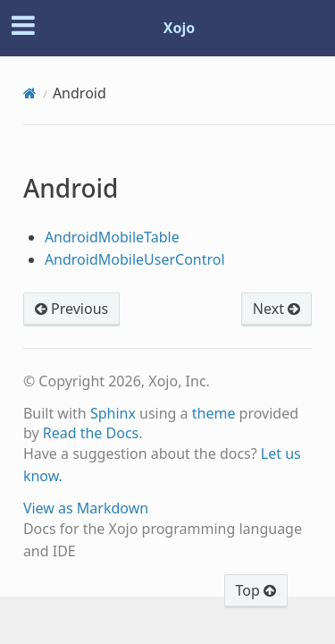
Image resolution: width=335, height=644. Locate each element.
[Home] (30, 93)
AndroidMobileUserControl (135, 259)
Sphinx (113, 413)
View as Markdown (86, 508)
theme (214, 413)
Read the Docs (91, 433)
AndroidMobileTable (112, 237)
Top (256, 590)
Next (276, 309)
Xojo (180, 28)
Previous (71, 309)
